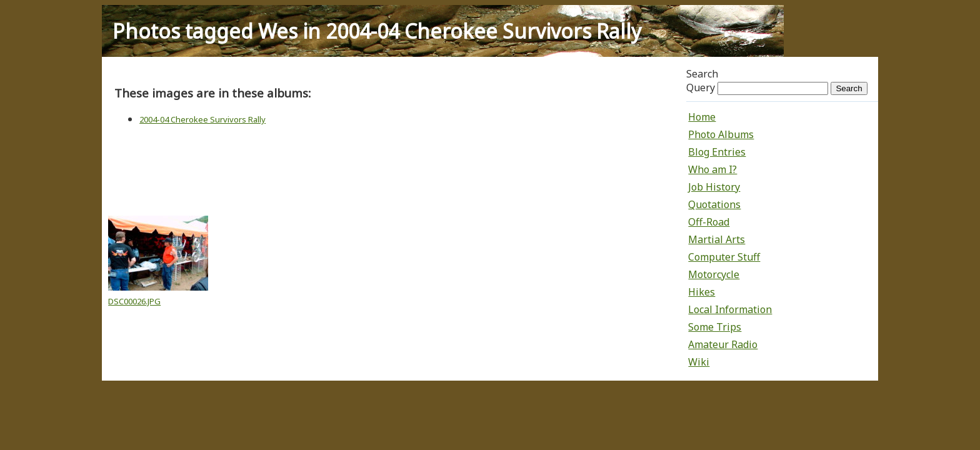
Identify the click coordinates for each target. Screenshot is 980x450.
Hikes (702, 292)
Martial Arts (717, 239)
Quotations (714, 204)
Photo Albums (721, 134)
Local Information (730, 309)
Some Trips (715, 327)
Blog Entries (717, 152)
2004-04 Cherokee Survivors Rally (202, 119)
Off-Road (709, 222)
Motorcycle (714, 274)
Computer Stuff (724, 257)
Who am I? (712, 169)
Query (701, 87)
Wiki (699, 362)
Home (702, 117)
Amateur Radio (723, 344)
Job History (714, 187)
